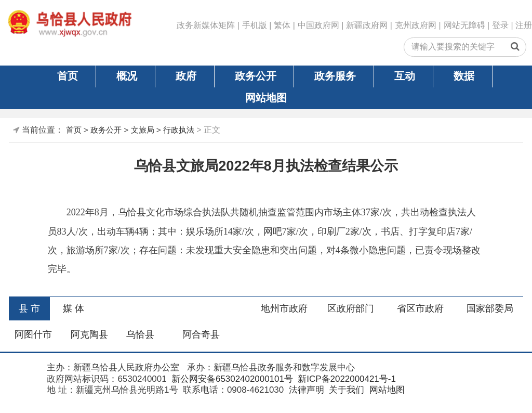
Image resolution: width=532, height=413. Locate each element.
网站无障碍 (464, 25)
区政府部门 (351, 308)
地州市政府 (284, 308)
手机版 (255, 25)
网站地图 (266, 98)
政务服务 (335, 76)
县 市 (29, 308)
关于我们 (345, 390)
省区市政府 (420, 308)
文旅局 (143, 130)
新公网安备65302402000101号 (231, 379)
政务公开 (256, 76)
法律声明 (305, 390)
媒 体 (74, 308)
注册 (524, 25)
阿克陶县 (89, 334)
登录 (500, 25)
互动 (405, 76)
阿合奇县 (201, 334)
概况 (127, 76)
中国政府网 (318, 25)
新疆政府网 (367, 25)
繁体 (282, 25)
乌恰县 (140, 334)
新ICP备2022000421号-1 (346, 379)
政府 (186, 76)
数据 (464, 76)
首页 (68, 76)
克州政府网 (416, 25)
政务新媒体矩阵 (206, 25)
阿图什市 (33, 334)
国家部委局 (490, 308)
